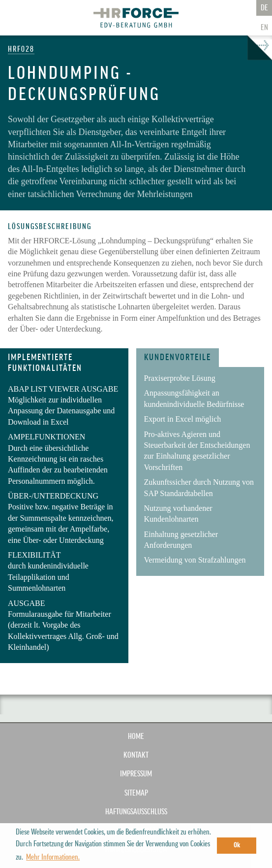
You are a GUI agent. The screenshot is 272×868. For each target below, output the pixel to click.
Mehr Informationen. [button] (53, 857)
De (264, 8)
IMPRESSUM (136, 774)
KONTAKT (136, 755)
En (264, 28)
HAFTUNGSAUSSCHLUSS (136, 812)
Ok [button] (237, 845)
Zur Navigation (15, 19)
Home (136, 736)
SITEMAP (136, 793)
